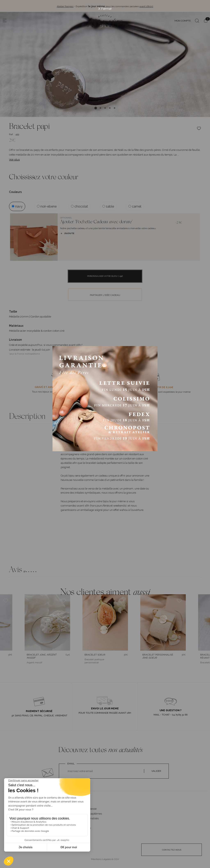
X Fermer (105, 9)
